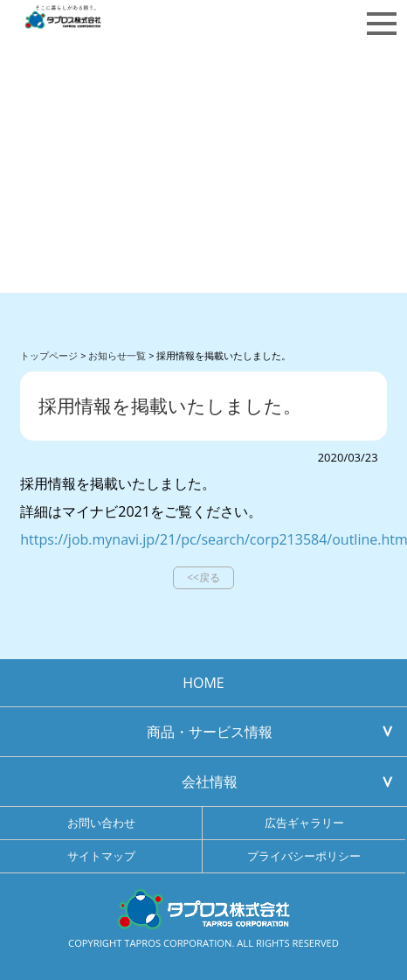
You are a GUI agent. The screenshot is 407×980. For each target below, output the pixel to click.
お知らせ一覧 (117, 355)
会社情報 (210, 782)
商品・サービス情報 (210, 732)
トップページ (49, 355)
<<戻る (203, 577)
